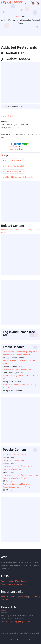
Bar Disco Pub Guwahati (14, 166)
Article (12, 581)
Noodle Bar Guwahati (13, 160)
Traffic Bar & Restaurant (14, 172)
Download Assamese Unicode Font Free (19, 370)
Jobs (26, 584)
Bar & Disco (9, 116)
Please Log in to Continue (13, 460)
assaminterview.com (13, 584)
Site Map (5, 600)
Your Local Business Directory (15, 454)
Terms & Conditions (9, 597)
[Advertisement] (20, 83)
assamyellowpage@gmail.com (18, 621)
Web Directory (22, 581)
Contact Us (34, 597)
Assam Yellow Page (12, 2)
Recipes (4, 581)
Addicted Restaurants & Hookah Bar (19, 177)
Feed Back (23, 597)
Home (18, 16)
